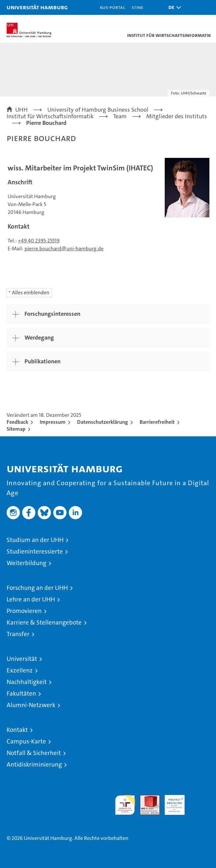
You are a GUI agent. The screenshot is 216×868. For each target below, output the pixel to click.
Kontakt (17, 730)
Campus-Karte (26, 741)
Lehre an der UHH (31, 599)
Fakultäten (21, 693)
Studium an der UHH (35, 540)
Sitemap (16, 429)
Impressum (53, 422)
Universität (22, 659)
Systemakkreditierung (199, 798)
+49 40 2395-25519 (39, 241)
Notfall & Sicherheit (34, 753)
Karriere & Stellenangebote (44, 622)
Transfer (18, 634)
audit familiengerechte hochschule (125, 805)
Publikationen (43, 361)
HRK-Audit (171, 802)
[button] (173, 7)
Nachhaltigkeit (27, 682)
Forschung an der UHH (37, 588)
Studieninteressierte (35, 551)
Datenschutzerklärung (103, 422)
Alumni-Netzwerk (31, 705)
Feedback (17, 422)
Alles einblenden (31, 292)
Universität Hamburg (37, 7)
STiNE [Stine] (137, 7)
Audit (146, 798)
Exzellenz (20, 670)
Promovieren (24, 611)
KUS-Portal (112, 7)
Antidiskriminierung (34, 764)
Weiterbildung (26, 563)
